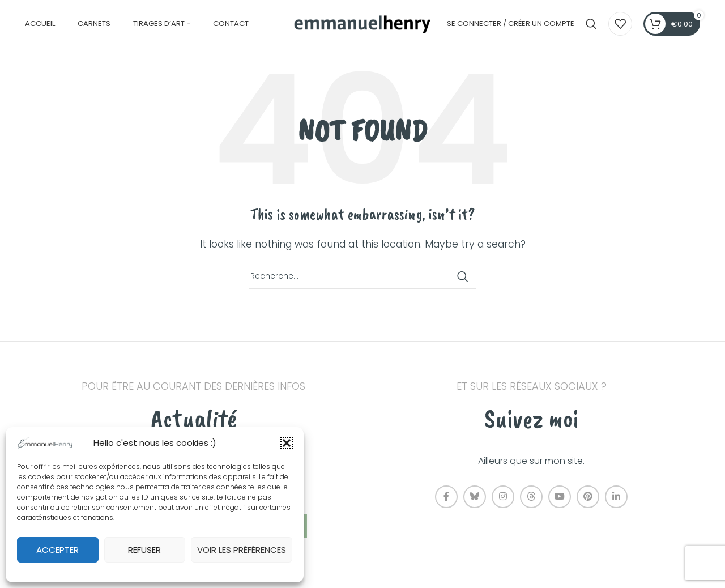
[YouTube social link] (560, 498)
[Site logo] (362, 24)
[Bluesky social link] (475, 498)
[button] (287, 443)
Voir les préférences (242, 550)
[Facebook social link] (446, 498)
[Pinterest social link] (588, 498)
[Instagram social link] (503, 498)
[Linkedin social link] (616, 498)
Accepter (57, 550)
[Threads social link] (531, 498)
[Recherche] (591, 24)
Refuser (144, 550)
